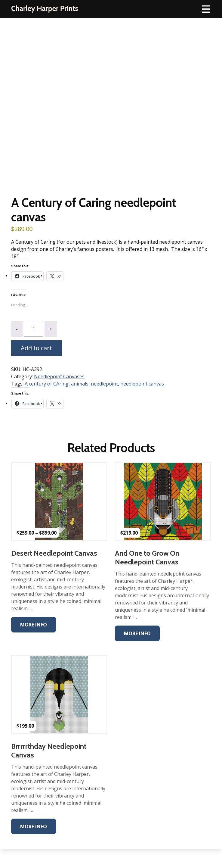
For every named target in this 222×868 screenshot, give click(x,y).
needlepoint (104, 384)
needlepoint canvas (142, 384)
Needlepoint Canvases (59, 376)
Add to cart (36, 348)
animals (80, 384)
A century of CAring (47, 384)
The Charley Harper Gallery (45, 9)
